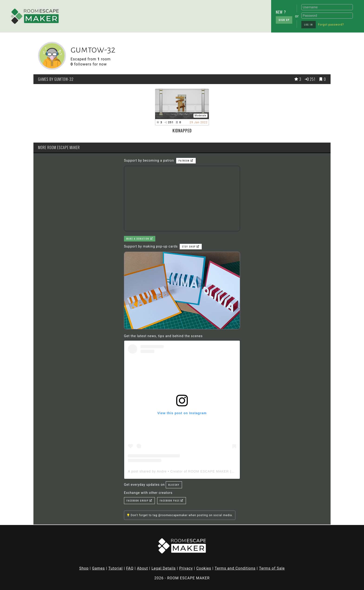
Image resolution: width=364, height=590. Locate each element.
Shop (84, 568)
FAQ (130, 568)
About (143, 568)
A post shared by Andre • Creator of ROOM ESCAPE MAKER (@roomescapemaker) (197, 471)
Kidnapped (182, 130)
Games (98, 568)
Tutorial (116, 568)
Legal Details (164, 568)
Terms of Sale (272, 568)
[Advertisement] (147, 15)
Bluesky (174, 485)
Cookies (204, 568)
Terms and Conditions (235, 568)
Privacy (186, 568)
